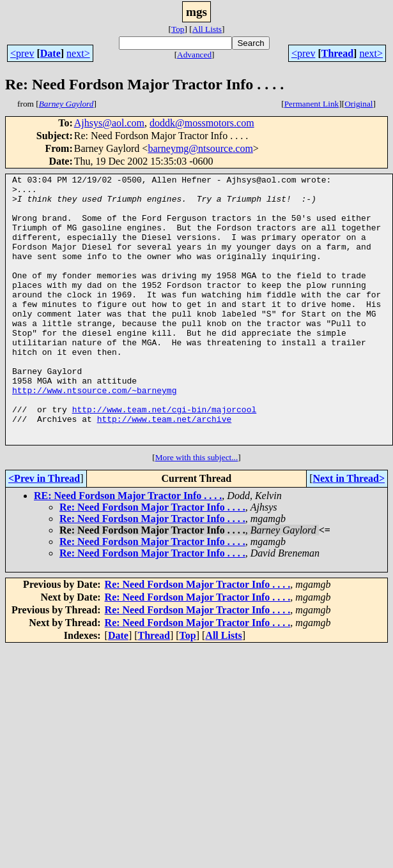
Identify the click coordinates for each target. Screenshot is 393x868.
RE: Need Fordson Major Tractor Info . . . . (128, 549)
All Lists (207, 29)
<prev (22, 53)
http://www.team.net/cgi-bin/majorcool (165, 457)
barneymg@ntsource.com (200, 148)
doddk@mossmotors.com (202, 123)
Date (50, 53)
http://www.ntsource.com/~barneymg (94, 434)
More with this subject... (197, 511)
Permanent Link (312, 104)
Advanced (194, 55)
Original (358, 104)
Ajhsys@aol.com (109, 123)
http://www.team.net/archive (165, 468)
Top (178, 29)
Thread (337, 53)
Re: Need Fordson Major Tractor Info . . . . (152, 561)
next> (78, 53)
